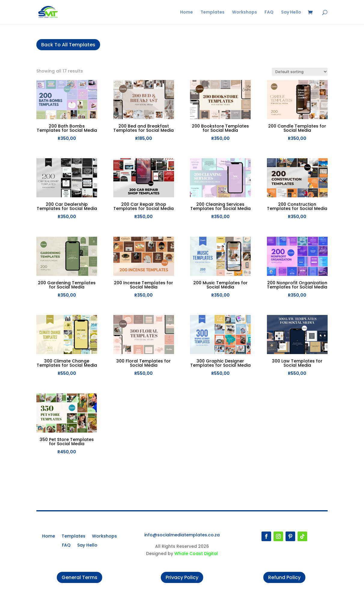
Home (187, 12)
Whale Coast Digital (196, 553)
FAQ (269, 12)
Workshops (245, 12)
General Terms (80, 577)
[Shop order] (300, 72)
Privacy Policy (182, 577)
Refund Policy (284, 577)
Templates (213, 12)
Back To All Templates (68, 45)
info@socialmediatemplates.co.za (182, 535)
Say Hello (291, 12)
